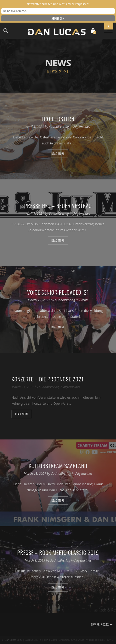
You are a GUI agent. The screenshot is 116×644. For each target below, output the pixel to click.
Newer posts (102, 624)
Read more (58, 154)
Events (84, 300)
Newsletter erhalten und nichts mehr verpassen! (58, 4)
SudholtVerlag (59, 127)
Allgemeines (82, 127)
